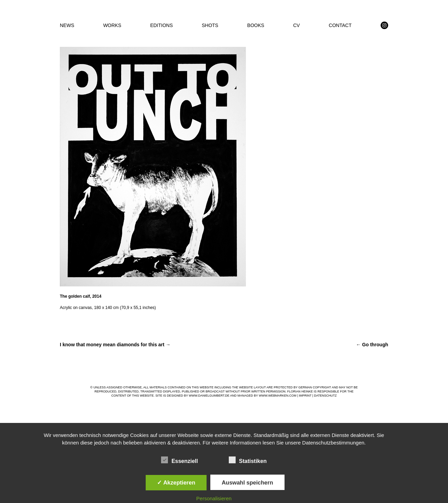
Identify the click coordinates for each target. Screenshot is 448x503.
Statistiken (248, 460)
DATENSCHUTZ (325, 396)
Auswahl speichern (247, 482)
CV (296, 25)
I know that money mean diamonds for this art (115, 345)
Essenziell (179, 460)
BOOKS (256, 25)
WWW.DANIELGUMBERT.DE (209, 396)
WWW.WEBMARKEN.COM (278, 396)
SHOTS (210, 25)
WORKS (112, 25)
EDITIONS (161, 25)
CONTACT (340, 25)
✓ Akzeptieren (176, 482)
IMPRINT (305, 396)
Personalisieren (214, 498)
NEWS (67, 25)
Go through (372, 345)
